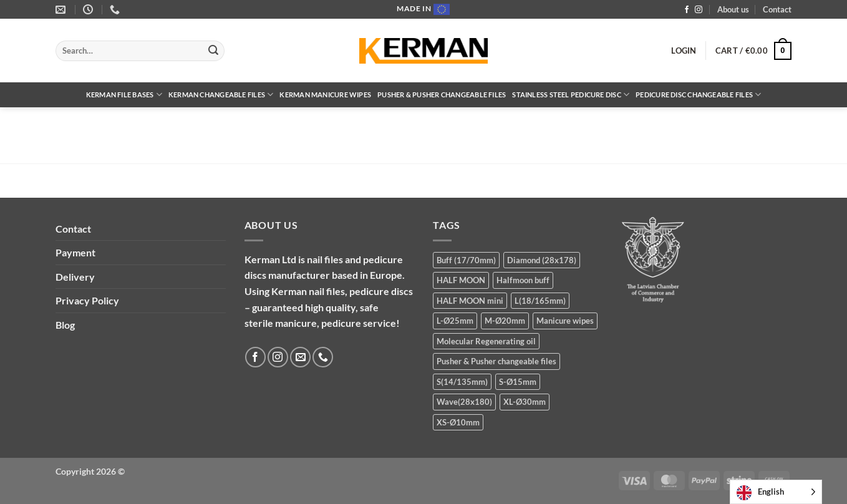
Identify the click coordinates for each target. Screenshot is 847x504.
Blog (65, 325)
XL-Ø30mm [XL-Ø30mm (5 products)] (525, 402)
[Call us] (323, 357)
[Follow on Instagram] (699, 10)
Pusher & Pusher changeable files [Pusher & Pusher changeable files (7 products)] (496, 361)
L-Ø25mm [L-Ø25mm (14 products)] (455, 321)
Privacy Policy (87, 300)
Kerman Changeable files (221, 94)
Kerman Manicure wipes (325, 94)
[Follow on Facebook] (687, 10)
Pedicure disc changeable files (698, 94)
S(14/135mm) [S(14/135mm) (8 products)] (462, 382)
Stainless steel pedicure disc (571, 94)
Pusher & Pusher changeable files (442, 94)
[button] (684, 51)
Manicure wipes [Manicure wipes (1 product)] (565, 321)
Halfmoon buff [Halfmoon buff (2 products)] (523, 280)
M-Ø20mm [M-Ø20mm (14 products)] (505, 321)
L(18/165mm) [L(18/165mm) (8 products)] (540, 301)
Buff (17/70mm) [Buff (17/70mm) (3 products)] (466, 260)
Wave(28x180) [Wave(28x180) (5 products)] (464, 402)
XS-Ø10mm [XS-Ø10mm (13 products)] (458, 422)
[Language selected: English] (776, 492)
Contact (777, 9)
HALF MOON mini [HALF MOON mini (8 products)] (470, 301)
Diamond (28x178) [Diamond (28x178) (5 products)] (542, 260)
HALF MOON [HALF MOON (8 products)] (461, 280)
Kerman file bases (124, 94)
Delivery (75, 277)
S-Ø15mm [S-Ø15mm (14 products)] (518, 382)
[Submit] (213, 51)
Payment (75, 252)
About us (733, 9)
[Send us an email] (300, 357)
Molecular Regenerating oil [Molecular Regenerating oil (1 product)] (486, 341)
